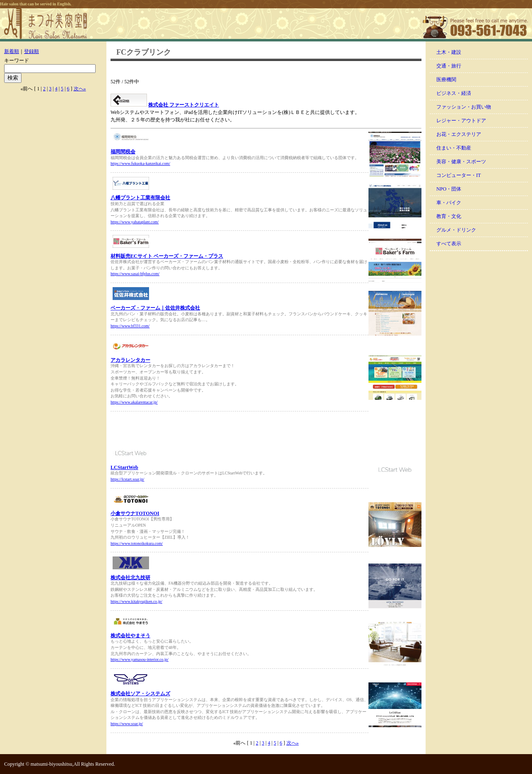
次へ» (80, 89)
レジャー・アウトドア (461, 121)
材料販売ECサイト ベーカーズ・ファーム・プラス (167, 256)
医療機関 (446, 80)
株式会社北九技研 (130, 578)
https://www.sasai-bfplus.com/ (135, 274)
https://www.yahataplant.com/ (135, 222)
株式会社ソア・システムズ (140, 694)
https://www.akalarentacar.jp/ (134, 402)
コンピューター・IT (459, 175)
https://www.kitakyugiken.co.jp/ (136, 601)
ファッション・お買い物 (464, 107)
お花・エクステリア (459, 134)
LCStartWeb (124, 467)
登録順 (31, 51)
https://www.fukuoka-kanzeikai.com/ (140, 163)
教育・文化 (449, 216)
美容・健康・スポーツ (461, 162)
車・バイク (449, 203)
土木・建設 (449, 52)
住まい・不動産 (454, 148)
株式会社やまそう (130, 636)
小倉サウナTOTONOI (135, 513)
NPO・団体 (449, 189)
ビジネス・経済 (454, 93)
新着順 (12, 51)
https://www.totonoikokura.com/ (137, 543)
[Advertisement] (207, 430)
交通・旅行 (449, 66)
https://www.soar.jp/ (127, 724)
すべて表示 (449, 244)
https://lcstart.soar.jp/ (128, 479)
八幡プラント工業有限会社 (140, 198)
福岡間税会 (123, 152)
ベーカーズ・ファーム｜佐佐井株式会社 (155, 308)
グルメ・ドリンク (456, 230)
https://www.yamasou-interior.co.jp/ (140, 659)
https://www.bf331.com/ (130, 326)
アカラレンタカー (130, 360)
